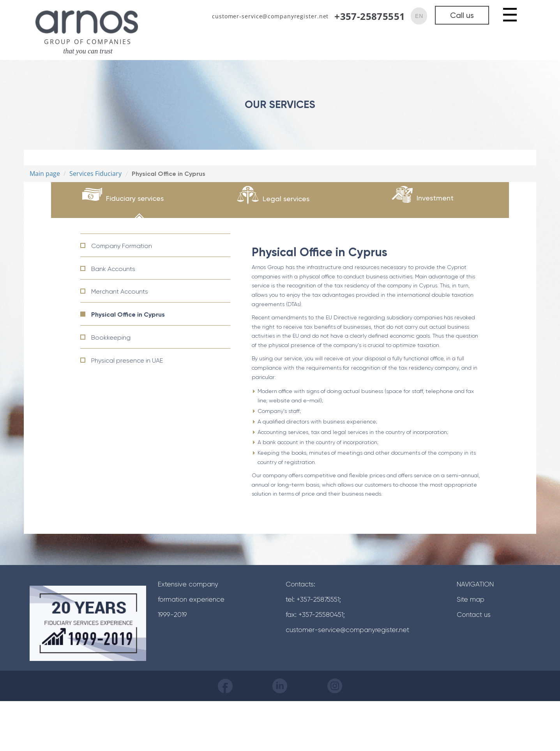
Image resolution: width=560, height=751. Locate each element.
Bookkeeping (111, 337)
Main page (45, 174)
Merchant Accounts (120, 291)
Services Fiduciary (95, 174)
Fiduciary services (135, 198)
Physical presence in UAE (127, 360)
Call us (462, 15)
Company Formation (122, 246)
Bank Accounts (113, 269)
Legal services (286, 199)
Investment (435, 198)
